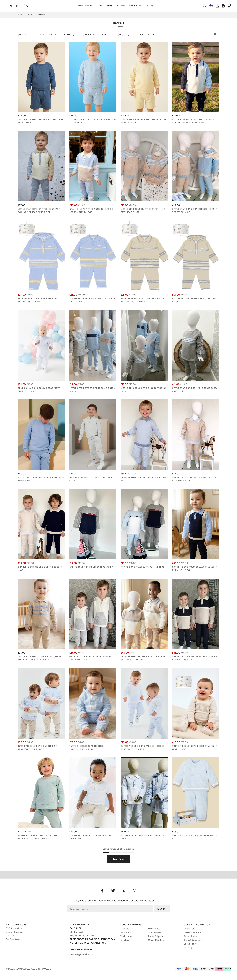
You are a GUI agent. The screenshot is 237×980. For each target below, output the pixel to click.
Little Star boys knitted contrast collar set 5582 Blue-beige (39, 210)
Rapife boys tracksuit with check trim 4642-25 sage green (39, 837)
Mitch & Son (126, 932)
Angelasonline (17, 6)
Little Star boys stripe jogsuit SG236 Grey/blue (195, 390)
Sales (150, 6)
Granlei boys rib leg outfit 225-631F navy (40, 568)
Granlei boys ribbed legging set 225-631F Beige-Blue (195, 479)
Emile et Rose (155, 929)
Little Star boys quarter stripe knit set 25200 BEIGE (143, 210)
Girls (100, 6)
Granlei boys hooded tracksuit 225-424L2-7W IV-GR (92, 658)
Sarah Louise (126, 936)
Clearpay (188, 948)
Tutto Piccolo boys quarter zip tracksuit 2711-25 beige (38, 748)
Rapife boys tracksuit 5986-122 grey (91, 567)
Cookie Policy (190, 944)
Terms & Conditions (193, 940)
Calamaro (125, 929)
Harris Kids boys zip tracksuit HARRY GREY (92, 479)
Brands (121, 6)
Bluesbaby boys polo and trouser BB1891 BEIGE (90, 837)
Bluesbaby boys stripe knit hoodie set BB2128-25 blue (39, 300)
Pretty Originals (156, 936)
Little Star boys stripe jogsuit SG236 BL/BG (144, 390)
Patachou (124, 940)
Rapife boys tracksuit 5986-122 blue (143, 567)
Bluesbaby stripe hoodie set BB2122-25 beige (196, 300)
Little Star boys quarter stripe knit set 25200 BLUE (194, 210)
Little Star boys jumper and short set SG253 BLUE (93, 121)
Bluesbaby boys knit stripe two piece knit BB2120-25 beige (144, 300)
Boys (110, 6)
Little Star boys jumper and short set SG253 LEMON (144, 121)
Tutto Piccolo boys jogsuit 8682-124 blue (195, 837)
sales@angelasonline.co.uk (82, 954)
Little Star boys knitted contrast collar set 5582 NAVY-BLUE (193, 121)
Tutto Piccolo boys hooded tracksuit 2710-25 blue (87, 748)
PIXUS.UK (46, 969)
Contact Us (189, 929)
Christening (136, 6)
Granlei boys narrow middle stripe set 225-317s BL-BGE (91, 210)
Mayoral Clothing (156, 940)
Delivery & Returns (193, 932)
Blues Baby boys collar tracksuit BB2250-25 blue (39, 390)
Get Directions (13, 939)
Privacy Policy (190, 936)
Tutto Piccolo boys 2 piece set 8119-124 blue (143, 837)
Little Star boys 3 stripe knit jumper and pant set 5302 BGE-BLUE (40, 658)
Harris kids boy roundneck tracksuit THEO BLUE (41, 479)
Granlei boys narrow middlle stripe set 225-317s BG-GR (143, 658)
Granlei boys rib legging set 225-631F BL (144, 479)
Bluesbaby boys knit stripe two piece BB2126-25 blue (92, 300)
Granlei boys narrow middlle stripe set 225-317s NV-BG (195, 658)
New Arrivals (85, 6)
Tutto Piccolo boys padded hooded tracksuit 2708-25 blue (143, 748)
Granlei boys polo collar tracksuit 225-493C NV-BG (195, 568)
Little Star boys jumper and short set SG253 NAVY (41, 121)
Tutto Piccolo (154, 932)
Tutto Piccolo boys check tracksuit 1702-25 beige (195, 748)
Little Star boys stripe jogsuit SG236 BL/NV (92, 390)
